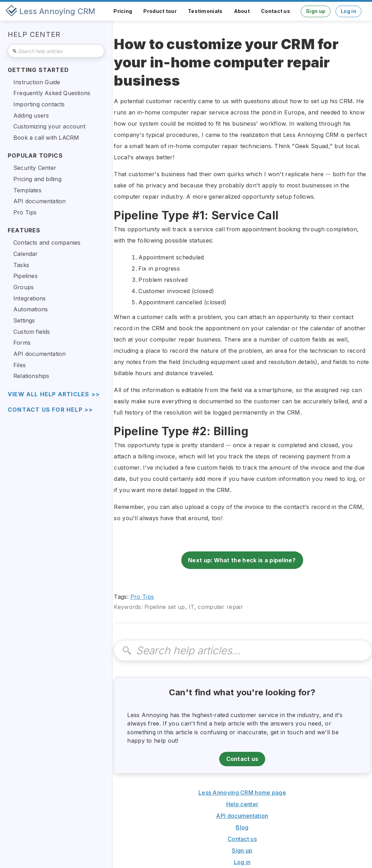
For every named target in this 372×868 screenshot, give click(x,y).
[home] (51, 11)
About (242, 11)
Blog (242, 827)
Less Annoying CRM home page (242, 793)
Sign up (316, 11)
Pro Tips (142, 597)
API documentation (242, 816)
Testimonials (205, 11)
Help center (242, 804)
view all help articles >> (54, 394)
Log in (348, 11)
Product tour (160, 11)
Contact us (276, 11)
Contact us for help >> (50, 410)
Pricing (123, 11)
